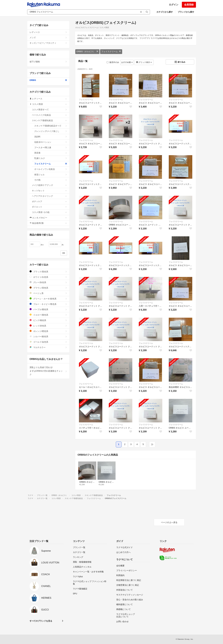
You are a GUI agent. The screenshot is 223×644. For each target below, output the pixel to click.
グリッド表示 (144, 62)
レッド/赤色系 (48, 326)
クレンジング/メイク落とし (51, 131)
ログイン (174, 5)
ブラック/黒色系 (48, 272)
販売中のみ (113, 62)
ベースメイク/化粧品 (49, 115)
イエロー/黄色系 (48, 315)
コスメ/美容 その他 (49, 212)
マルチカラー (48, 347)
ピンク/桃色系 (48, 320)
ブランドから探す (186, 12)
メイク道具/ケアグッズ (49, 185)
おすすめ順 (127, 62)
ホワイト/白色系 (48, 277)
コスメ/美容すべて (49, 110)
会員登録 (189, 5)
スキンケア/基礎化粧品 (49, 120)
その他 (51, 180)
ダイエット (49, 207)
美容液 (51, 153)
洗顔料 (51, 137)
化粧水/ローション (51, 142)
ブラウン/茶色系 (48, 288)
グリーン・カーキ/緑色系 (48, 299)
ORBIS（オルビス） (87, 51)
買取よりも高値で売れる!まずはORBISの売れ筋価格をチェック (48, 371)
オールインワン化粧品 (51, 169)
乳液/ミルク (51, 158)
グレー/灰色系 (48, 282)
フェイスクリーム (111, 51)
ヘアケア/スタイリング (49, 196)
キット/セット (49, 191)
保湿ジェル (51, 175)
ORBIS (48, 80)
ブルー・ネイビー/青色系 (48, 304)
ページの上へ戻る (169, 522)
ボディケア (49, 201)
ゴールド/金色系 (48, 342)
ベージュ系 (48, 293)
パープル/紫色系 (48, 309)
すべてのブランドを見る (41, 621)
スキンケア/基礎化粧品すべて (51, 126)
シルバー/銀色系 (48, 336)
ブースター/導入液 (51, 148)
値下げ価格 (48, 62)
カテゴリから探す (165, 12)
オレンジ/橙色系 (48, 331)
